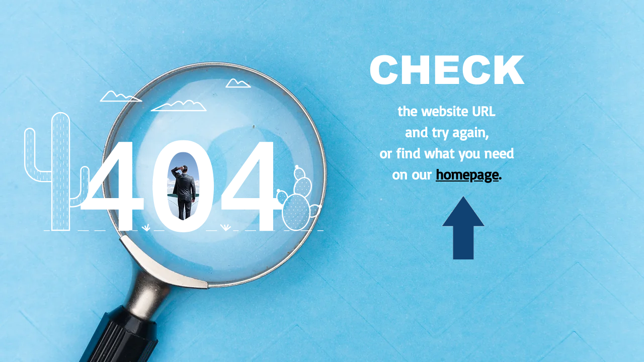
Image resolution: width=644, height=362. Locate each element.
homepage (467, 174)
